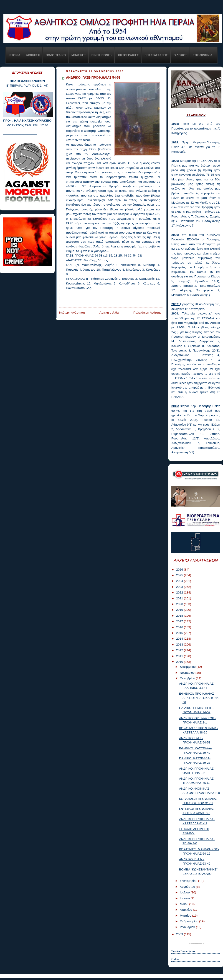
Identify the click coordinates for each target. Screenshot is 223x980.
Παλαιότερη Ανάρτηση (148, 313)
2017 (180, 621)
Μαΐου (184, 904)
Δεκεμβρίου (188, 667)
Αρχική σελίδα (109, 313)
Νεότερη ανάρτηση (72, 313)
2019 (180, 610)
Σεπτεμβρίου (189, 881)
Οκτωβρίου (188, 678)
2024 (180, 581)
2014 (180, 639)
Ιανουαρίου (188, 927)
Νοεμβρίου (188, 673)
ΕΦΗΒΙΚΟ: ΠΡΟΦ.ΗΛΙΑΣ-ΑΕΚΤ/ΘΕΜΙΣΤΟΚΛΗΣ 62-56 (199, 698)
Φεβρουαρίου (189, 921)
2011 (180, 656)
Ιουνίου (185, 898)
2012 (180, 650)
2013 (180, 645)
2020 (180, 604)
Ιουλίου (185, 892)
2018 (180, 616)
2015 (180, 633)
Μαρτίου (186, 916)
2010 (180, 662)
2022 (180, 592)
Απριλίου (186, 910)
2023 (180, 587)
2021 (180, 598)
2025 (180, 575)
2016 (180, 627)
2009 (180, 934)
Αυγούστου (188, 887)
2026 (180, 570)
